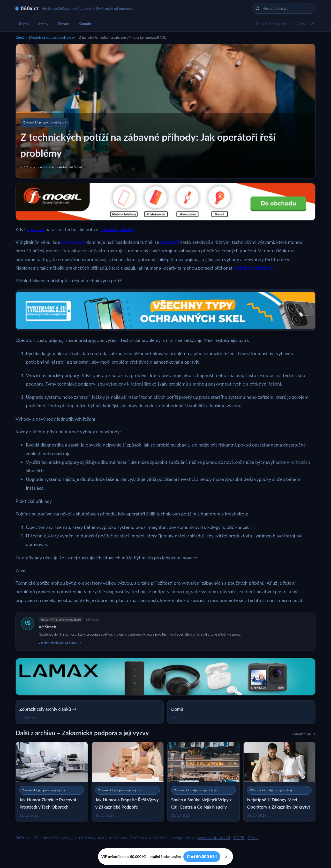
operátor (35, 229)
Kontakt (85, 24)
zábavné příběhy (117, 229)
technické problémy (253, 268)
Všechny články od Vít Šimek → (60, 643)
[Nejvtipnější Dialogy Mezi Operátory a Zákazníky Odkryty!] (280, 782)
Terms (253, 837)
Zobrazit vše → (304, 734)
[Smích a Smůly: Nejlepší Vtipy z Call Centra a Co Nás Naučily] (204, 782)
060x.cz (30, 8)
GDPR (239, 837)
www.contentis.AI (214, 837)
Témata (63, 24)
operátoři (170, 242)
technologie (73, 242)
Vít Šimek (47, 627)
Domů (24, 24)
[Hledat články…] (287, 8)
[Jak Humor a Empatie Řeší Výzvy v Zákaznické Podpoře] (128, 782)
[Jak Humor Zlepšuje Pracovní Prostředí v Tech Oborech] (52, 782)
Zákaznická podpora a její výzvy (52, 37)
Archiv (43, 24)
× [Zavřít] (226, 857)
